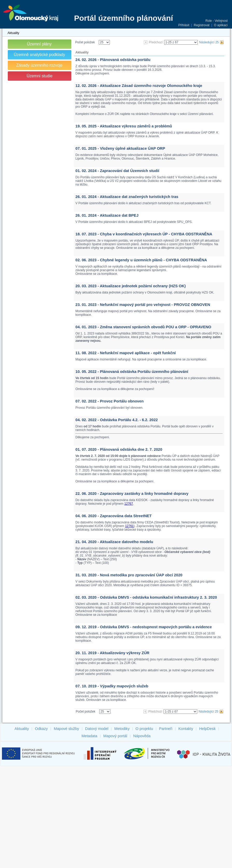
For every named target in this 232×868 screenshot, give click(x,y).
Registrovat (202, 25)
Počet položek (85, 42)
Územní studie (40, 76)
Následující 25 (209, 42)
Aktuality (13, 33)
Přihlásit (184, 25)
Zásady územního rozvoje (40, 65)
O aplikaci (221, 25)
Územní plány (39, 44)
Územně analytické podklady (40, 55)
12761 (129, 526)
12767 (129, 504)
